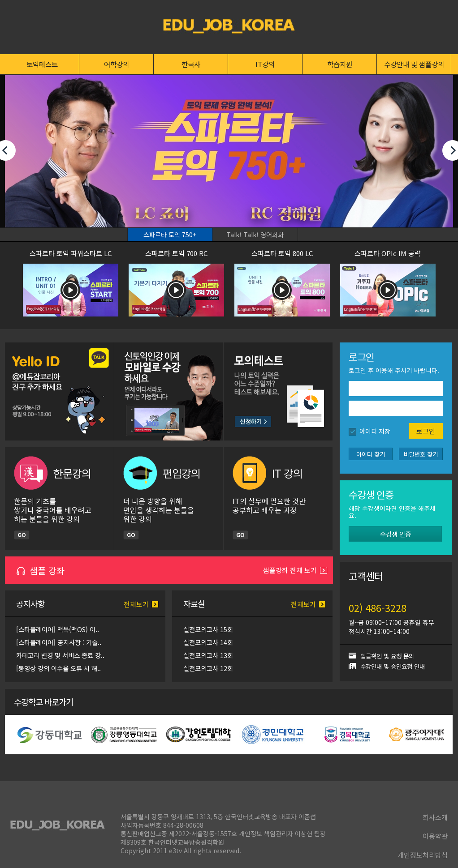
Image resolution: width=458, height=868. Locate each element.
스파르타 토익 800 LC (282, 253)
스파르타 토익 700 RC (176, 253)
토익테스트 (42, 64)
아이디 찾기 (371, 454)
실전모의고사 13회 (208, 655)
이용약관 (435, 836)
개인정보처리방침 (423, 855)
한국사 (191, 64)
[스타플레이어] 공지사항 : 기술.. (59, 642)
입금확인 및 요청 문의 (387, 656)
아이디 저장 (375, 431)
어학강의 (117, 64)
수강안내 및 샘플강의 (414, 64)
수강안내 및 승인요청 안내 (393, 666)
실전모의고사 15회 (208, 629)
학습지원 (340, 64)
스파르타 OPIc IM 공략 (388, 253)
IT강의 (265, 64)
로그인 (426, 431)
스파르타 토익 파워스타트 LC (71, 253)
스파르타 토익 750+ (170, 235)
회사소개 (435, 817)
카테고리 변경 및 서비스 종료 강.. (60, 655)
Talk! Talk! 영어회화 (255, 235)
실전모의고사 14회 (208, 642)
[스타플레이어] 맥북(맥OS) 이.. (58, 629)
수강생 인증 (395, 534)
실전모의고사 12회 (208, 668)
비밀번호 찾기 (421, 454)
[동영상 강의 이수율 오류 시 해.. (58, 668)
